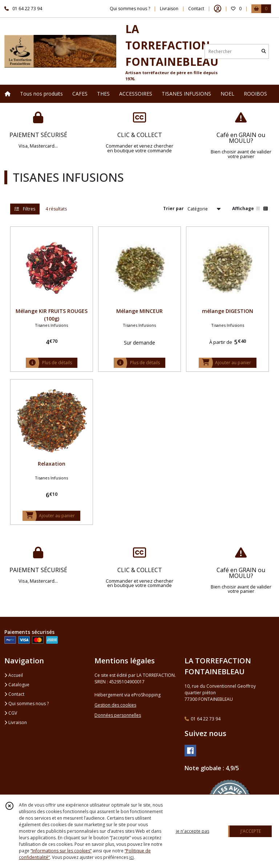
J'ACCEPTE (251, 831)
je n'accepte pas (193, 831)
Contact (196, 9)
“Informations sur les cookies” (61, 851)
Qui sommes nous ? (27, 704)
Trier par (173, 208)
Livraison (16, 722)
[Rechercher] (264, 51)
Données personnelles (118, 715)
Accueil (14, 675)
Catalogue (17, 685)
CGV (11, 713)
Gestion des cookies (115, 705)
